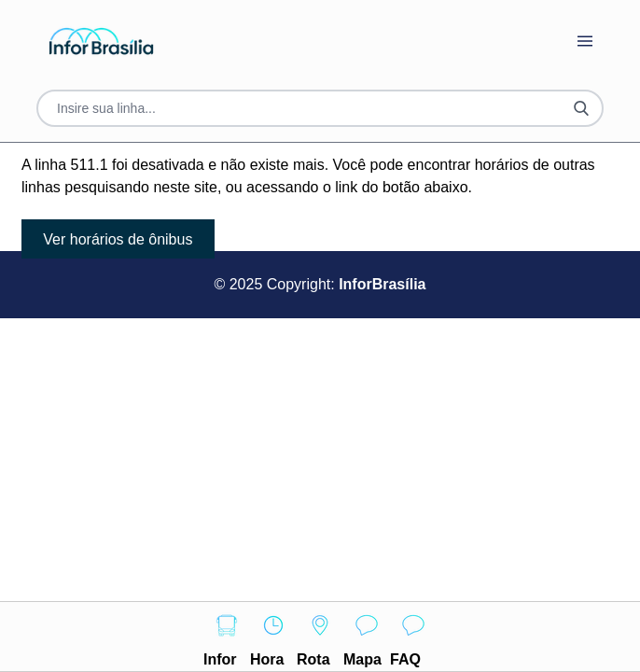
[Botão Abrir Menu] (585, 41)
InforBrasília (382, 284)
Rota (320, 635)
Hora (273, 635)
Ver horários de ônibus (118, 239)
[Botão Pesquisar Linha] (581, 108)
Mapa (367, 635)
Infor (227, 635)
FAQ (413, 635)
